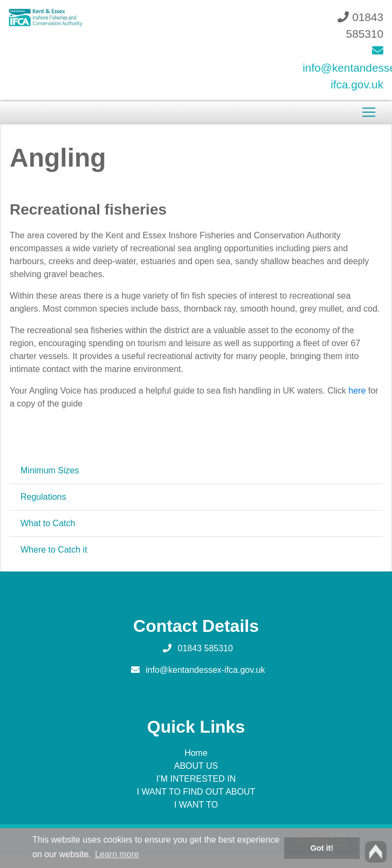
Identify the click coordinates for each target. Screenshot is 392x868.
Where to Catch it (54, 550)
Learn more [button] (117, 854)
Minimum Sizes (50, 470)
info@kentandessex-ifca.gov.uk (205, 670)
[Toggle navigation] (369, 112)
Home (196, 753)
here (357, 391)
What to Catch (48, 523)
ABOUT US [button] (196, 766)
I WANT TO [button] (196, 805)
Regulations (43, 497)
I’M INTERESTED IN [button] (196, 779)
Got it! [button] (322, 848)
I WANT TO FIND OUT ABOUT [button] (196, 792)
